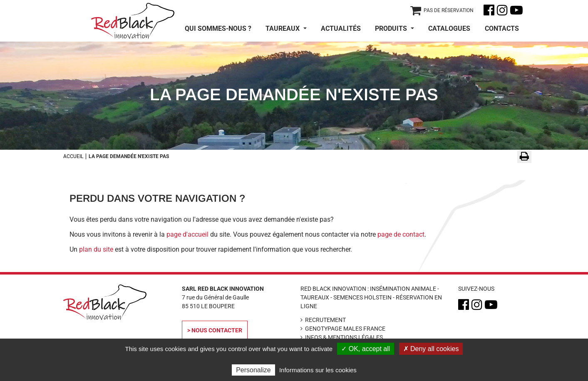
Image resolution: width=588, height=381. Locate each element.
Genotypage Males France (345, 329)
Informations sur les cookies (318, 370)
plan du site (96, 249)
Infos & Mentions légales (344, 337)
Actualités (341, 28)
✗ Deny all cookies (431, 349)
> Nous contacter (215, 330)
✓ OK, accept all (366, 349)
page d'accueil (187, 234)
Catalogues (449, 28)
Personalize (253, 370)
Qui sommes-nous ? (218, 28)
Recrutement (325, 320)
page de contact (401, 234)
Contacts (502, 28)
